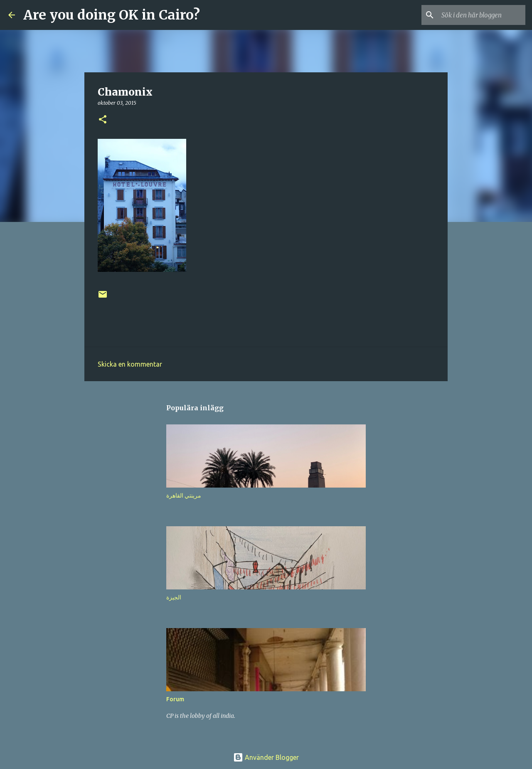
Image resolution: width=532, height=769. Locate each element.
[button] (103, 120)
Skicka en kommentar (130, 364)
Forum (175, 699)
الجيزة (174, 597)
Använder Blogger (266, 757)
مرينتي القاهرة (184, 495)
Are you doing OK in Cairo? (112, 15)
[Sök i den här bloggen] (482, 15)
